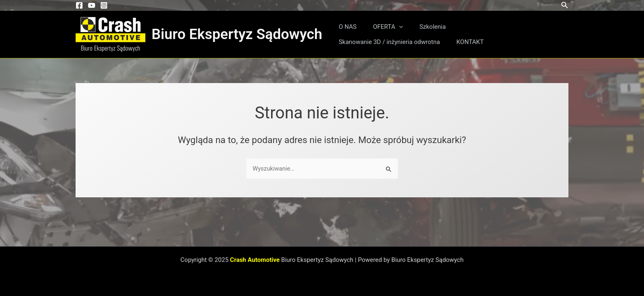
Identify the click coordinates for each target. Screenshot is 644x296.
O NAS (346, 27)
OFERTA (382, 27)
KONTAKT (351, 42)
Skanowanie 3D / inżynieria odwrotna (498, 27)
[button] (565, 5)
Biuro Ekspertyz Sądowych (237, 34)
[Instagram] (104, 5)
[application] (393, 27)
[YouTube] (92, 5)
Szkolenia (422, 27)
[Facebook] (79, 5)
